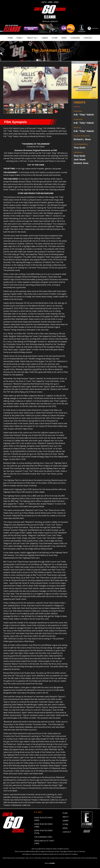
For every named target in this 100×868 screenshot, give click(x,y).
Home (10, 38)
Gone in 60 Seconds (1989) (43, 825)
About (66, 817)
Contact (88, 38)
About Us (32, 38)
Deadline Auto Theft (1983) (44, 842)
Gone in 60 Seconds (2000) (43, 819)
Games (45, 38)
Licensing (75, 38)
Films (19, 38)
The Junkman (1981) (43, 837)
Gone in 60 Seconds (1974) (43, 832)
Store (55, 38)
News (64, 38)
